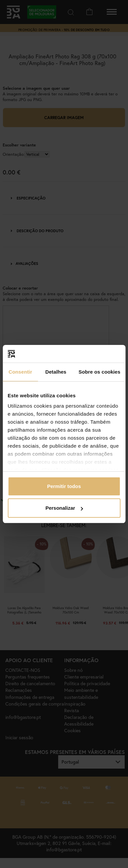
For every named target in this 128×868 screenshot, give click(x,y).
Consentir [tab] (20, 372)
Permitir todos (64, 486)
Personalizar (64, 508)
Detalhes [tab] (56, 372)
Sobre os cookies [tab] (99, 372)
